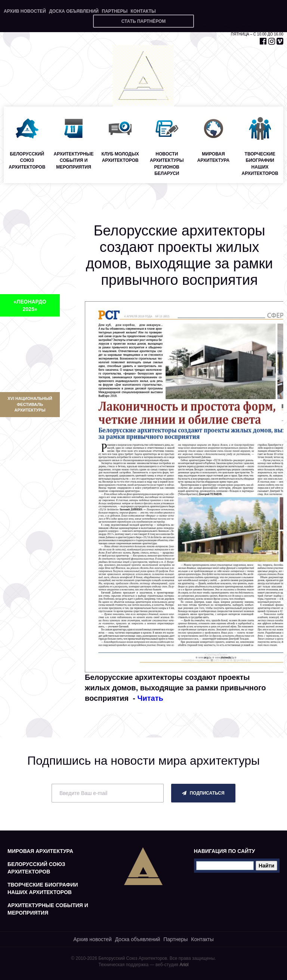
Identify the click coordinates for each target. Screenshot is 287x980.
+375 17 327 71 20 (258, 10)
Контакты (143, 11)
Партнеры (115, 11)
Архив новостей (25, 11)
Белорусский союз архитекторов (36, 868)
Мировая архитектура (40, 851)
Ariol (184, 965)
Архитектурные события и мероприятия (48, 909)
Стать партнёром (144, 21)
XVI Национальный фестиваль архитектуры (30, 404)
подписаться (203, 793)
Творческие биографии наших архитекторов (43, 888)
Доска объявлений (74, 11)
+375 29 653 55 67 (258, 18)
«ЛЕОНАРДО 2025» (30, 305)
